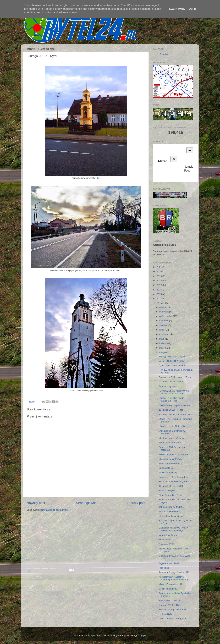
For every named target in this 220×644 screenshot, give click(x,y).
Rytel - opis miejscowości (172, 365)
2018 (159, 281)
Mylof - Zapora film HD (170, 584)
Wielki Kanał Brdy (168, 473)
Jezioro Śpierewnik (169, 511)
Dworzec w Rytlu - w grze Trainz (175, 377)
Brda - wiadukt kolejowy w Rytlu (175, 481)
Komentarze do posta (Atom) (54, 510)
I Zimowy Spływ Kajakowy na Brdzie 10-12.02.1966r (174, 392)
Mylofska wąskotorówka (171, 459)
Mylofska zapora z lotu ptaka (174, 454)
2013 (159, 303)
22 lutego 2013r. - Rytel (171, 382)
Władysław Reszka (169, 535)
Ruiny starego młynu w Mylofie (175, 405)
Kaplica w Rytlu (167, 491)
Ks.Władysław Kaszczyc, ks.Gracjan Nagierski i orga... (175, 578)
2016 (159, 290)
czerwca (164, 334)
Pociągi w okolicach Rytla (172, 356)
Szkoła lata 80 (166, 468)
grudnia (164, 307)
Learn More (177, 9)
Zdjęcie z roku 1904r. (170, 563)
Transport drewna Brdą (171, 463)
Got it (192, 9)
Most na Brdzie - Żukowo (172, 438)
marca (163, 348)
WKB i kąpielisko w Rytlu (172, 361)
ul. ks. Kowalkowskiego (171, 516)
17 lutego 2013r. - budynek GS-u (176, 414)
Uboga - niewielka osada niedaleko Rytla (172, 399)
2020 (159, 271)
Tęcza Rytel (165, 540)
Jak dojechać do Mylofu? (172, 507)
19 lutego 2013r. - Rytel (171, 410)
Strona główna (86, 503)
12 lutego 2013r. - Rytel (171, 486)
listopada (164, 312)
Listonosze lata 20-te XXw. (172, 426)
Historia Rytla (166, 614)
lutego (163, 352)
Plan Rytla (164, 568)
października (166, 316)
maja (162, 339)
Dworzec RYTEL (167, 544)
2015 (159, 294)
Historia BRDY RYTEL (170, 600)
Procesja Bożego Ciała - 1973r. (175, 572)
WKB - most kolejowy (170, 442)
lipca (162, 330)
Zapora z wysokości (169, 386)
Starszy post (136, 503)
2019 (159, 276)
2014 (159, 299)
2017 (159, 285)
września (164, 321)
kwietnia (164, 343)
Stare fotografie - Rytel (170, 495)
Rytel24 (164, 54)
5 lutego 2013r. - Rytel (170, 605)
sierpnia (164, 325)
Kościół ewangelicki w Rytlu (173, 610)
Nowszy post (36, 503)
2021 (159, 267)
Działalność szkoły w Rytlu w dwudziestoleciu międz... (174, 529)
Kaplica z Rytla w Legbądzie (173, 477)
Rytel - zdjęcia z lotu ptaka (172, 619)
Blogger (142, 635)
